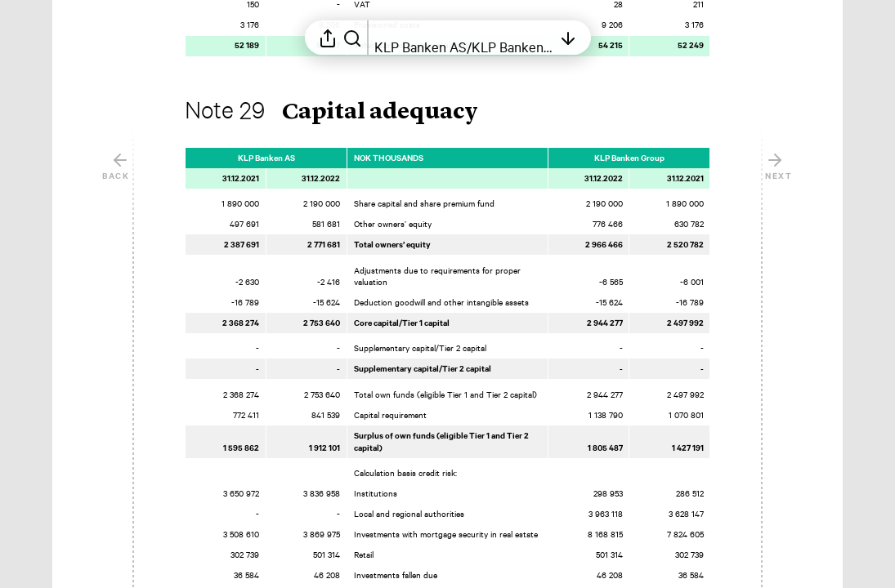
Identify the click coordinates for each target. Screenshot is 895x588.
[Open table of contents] (463, 38)
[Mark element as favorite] (727, 158)
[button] (345, 113)
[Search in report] (352, 38)
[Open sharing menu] (328, 38)
